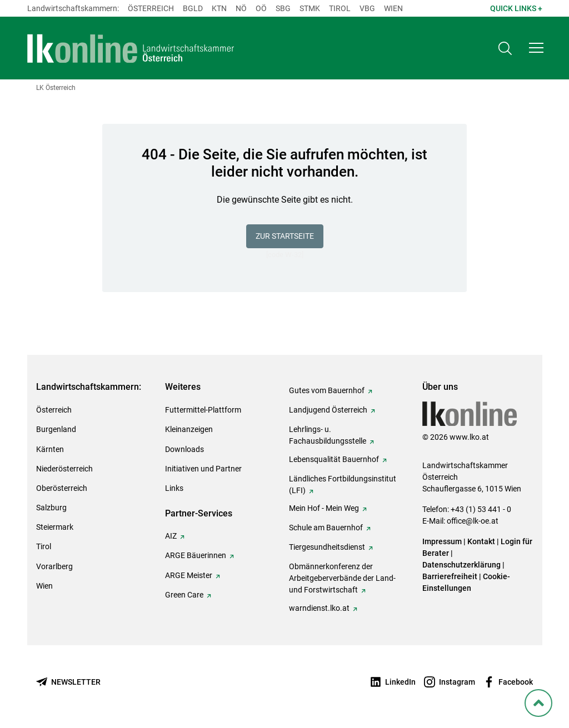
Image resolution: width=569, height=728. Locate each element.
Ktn (219, 8)
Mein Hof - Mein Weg (324, 508)
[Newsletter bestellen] (68, 682)
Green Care (184, 595)
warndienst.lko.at (319, 608)
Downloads (184, 449)
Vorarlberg (54, 566)
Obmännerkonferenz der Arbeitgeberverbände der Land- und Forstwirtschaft (342, 578)
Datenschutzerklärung (461, 565)
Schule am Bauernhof (326, 528)
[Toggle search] (505, 48)
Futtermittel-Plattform (203, 410)
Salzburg (51, 508)
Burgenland (56, 429)
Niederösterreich (64, 469)
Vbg (367, 8)
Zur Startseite (285, 236)
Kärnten (50, 449)
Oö (261, 8)
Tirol (340, 8)
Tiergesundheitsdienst (327, 547)
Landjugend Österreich (328, 410)
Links (174, 488)
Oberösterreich (62, 488)
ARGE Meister (189, 575)
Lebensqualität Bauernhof (334, 459)
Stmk (310, 8)
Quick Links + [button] (516, 8)
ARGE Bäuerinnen (196, 555)
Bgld (193, 8)
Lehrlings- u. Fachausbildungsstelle (328, 435)
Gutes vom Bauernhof (327, 390)
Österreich (151, 8)
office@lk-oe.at (473, 521)
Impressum (442, 541)
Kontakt (481, 541)
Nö (241, 8)
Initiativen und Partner (203, 469)
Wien (393, 8)
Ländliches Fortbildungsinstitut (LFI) (343, 485)
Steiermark (55, 527)
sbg (283, 8)
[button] (536, 48)
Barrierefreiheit (450, 576)
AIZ (171, 536)
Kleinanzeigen (189, 429)
